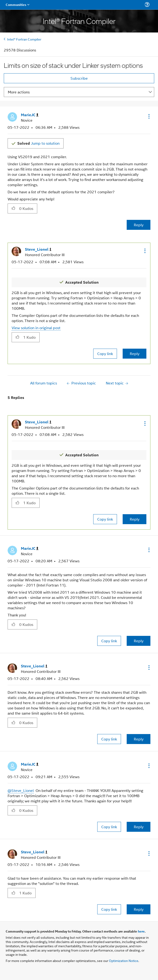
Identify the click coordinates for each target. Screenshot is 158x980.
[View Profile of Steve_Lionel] (38, 249)
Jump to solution (38, 143)
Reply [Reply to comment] (135, 354)
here (141, 931)
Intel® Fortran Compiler (24, 39)
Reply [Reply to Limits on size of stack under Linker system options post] (139, 225)
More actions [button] (19, 92)
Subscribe (79, 78)
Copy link (105, 354)
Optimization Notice (124, 960)
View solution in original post (36, 328)
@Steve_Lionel (21, 790)
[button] (149, 116)
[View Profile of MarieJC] (30, 115)
